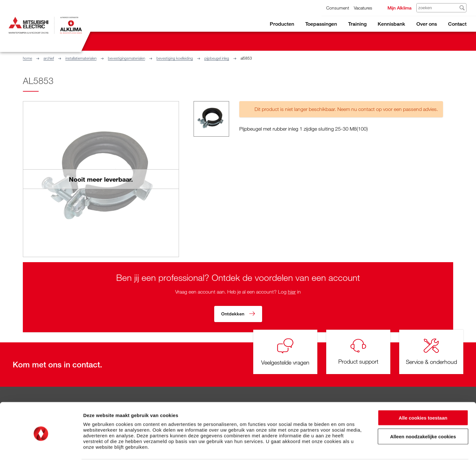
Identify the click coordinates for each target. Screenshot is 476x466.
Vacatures (363, 8)
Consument (338, 8)
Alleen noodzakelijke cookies (423, 418)
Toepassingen (321, 24)
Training (357, 24)
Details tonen (343, 453)
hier (292, 292)
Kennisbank (391, 24)
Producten (282, 24)
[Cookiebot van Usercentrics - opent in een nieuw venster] (41, 454)
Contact (457, 24)
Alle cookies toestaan (423, 400)
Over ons (427, 24)
